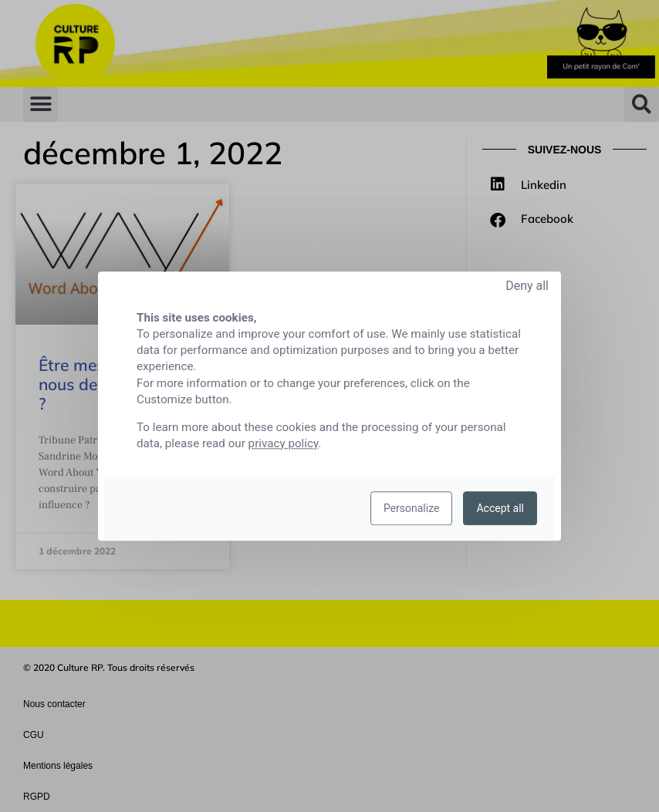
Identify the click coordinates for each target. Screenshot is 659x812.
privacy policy (284, 443)
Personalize (412, 508)
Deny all (527, 286)
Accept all (500, 508)
